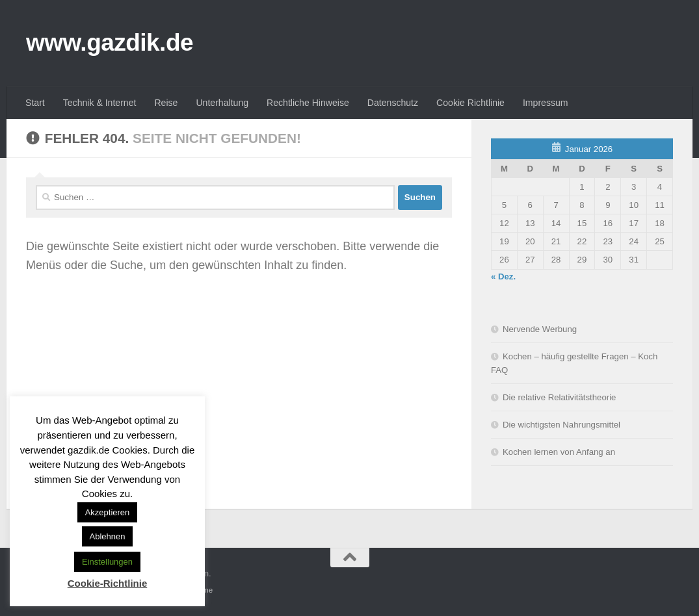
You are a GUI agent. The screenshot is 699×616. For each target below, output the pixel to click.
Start (35, 103)
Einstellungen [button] (107, 562)
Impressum (546, 103)
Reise (166, 103)
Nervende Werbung (540, 329)
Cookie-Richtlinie (108, 583)
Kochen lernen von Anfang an (559, 452)
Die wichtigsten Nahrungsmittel (561, 425)
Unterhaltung (222, 103)
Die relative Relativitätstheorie (559, 397)
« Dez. (503, 276)
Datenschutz (393, 103)
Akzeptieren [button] (108, 512)
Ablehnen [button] (108, 536)
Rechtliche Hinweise (308, 103)
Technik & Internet (100, 103)
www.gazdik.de (110, 43)
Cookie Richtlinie (470, 103)
